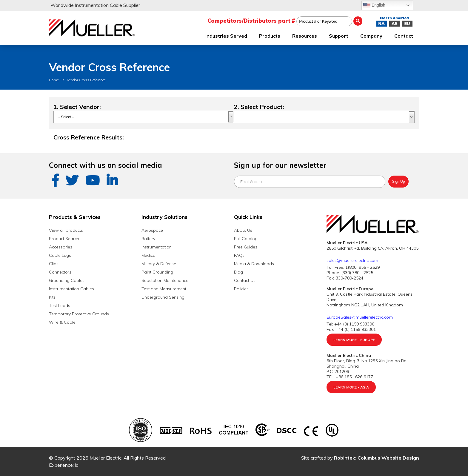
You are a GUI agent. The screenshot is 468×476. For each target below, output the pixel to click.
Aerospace (152, 230)
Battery (148, 239)
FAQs (239, 255)
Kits (52, 297)
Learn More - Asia (351, 387)
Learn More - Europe (354, 340)
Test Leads (60, 305)
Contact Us (245, 280)
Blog (238, 272)
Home (54, 80)
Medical (149, 255)
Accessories (61, 247)
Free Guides (246, 247)
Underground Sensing (163, 297)
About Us (243, 230)
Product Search (64, 239)
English (374, 5)
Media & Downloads (254, 264)
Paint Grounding (157, 272)
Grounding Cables (67, 280)
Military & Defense (159, 264)
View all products (66, 230)
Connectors (60, 272)
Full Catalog (246, 239)
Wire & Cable (62, 322)
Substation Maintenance (165, 280)
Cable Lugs (60, 255)
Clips (54, 264)
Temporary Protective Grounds (79, 314)
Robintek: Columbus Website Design (377, 458)
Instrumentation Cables (71, 289)
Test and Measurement (164, 289)
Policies (241, 289)
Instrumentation (157, 247)
